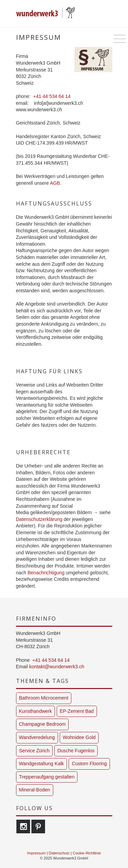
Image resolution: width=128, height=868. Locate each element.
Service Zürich (34, 751)
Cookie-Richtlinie (87, 853)
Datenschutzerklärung (39, 519)
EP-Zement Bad (77, 711)
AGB (55, 183)
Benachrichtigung (46, 573)
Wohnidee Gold (79, 737)
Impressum (36, 853)
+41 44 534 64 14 (52, 96)
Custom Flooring (89, 764)
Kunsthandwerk (36, 711)
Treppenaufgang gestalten (47, 777)
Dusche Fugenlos (76, 751)
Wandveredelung (37, 737)
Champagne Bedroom (42, 724)
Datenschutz (59, 853)
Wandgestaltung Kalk (42, 764)
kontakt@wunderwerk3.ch (56, 667)
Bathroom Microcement (44, 698)
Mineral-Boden (35, 790)
